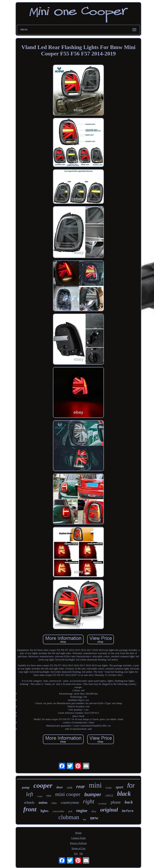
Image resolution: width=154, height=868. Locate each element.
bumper (93, 795)
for (131, 785)
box (85, 819)
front (30, 809)
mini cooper (68, 794)
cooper (43, 785)
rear (81, 786)
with (69, 788)
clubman (69, 817)
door (60, 787)
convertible (58, 811)
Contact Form (78, 838)
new (94, 818)
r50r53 (109, 796)
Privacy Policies (78, 843)
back (129, 802)
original (109, 810)
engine (82, 811)
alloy (94, 811)
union (43, 803)
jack (70, 811)
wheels (29, 802)
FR (81, 853)
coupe (40, 796)
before (128, 811)
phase (116, 802)
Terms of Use (78, 848)
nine (49, 796)
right (89, 801)
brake (109, 788)
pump (26, 787)
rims (54, 803)
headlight (102, 804)
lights (45, 811)
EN (76, 853)
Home (78, 833)
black (124, 794)
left (29, 794)
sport (119, 787)
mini (95, 785)
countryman (70, 802)
